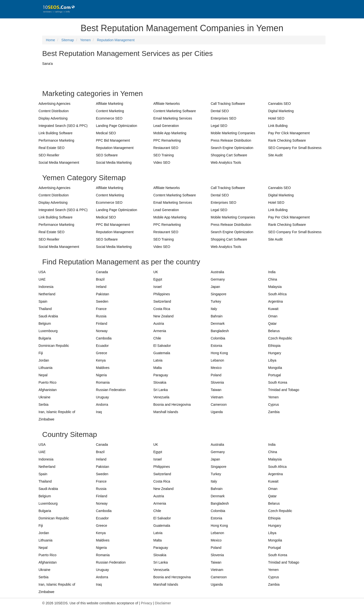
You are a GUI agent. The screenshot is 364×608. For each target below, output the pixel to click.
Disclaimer (163, 603)
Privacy (146, 603)
